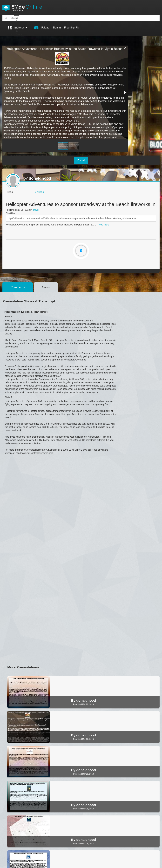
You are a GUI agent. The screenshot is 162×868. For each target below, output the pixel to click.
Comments (18, 287)
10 (17, 31)
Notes (46, 287)
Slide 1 (9, 317)
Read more (103, 225)
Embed (81, 160)
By (74, 700)
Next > (19, 34)
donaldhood (40, 178)
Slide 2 (9, 397)
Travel (36, 210)
